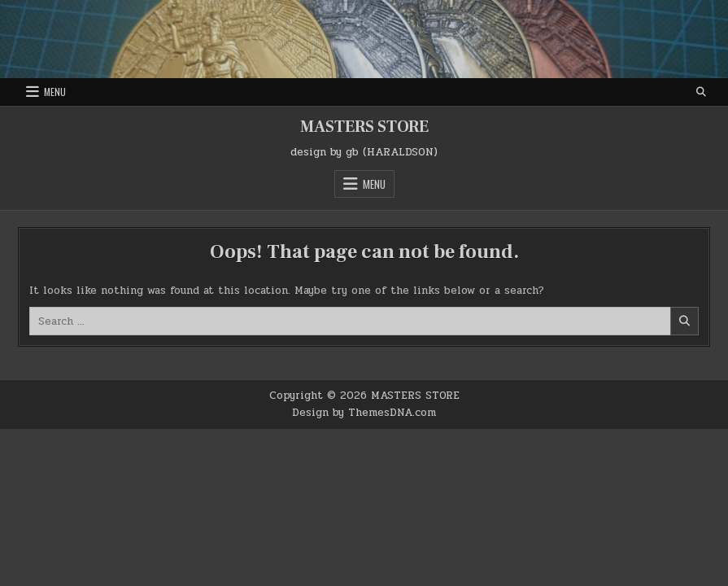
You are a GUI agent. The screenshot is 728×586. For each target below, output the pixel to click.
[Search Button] (701, 92)
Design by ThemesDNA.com (364, 413)
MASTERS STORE (364, 127)
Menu (55, 92)
